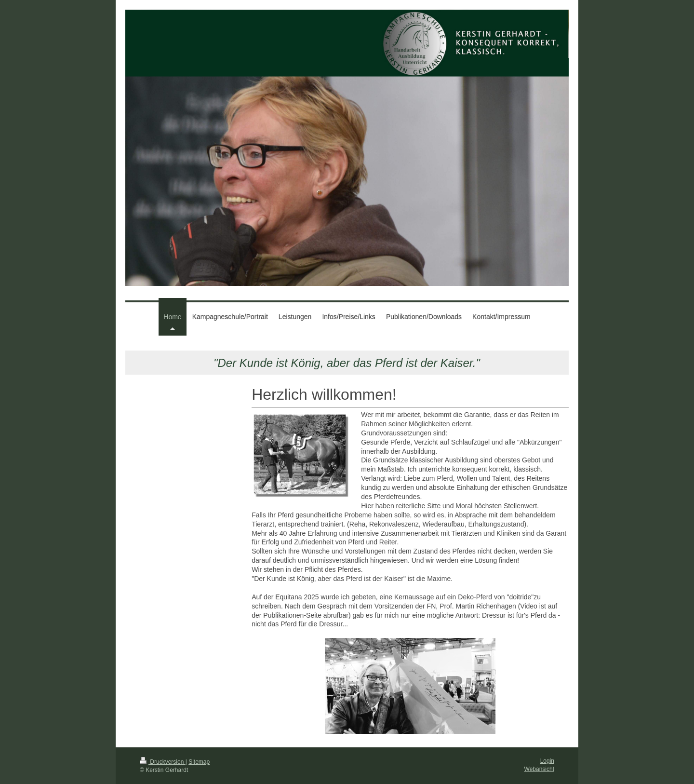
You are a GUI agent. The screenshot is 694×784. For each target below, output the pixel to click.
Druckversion (163, 762)
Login (547, 761)
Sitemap (199, 762)
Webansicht (539, 769)
